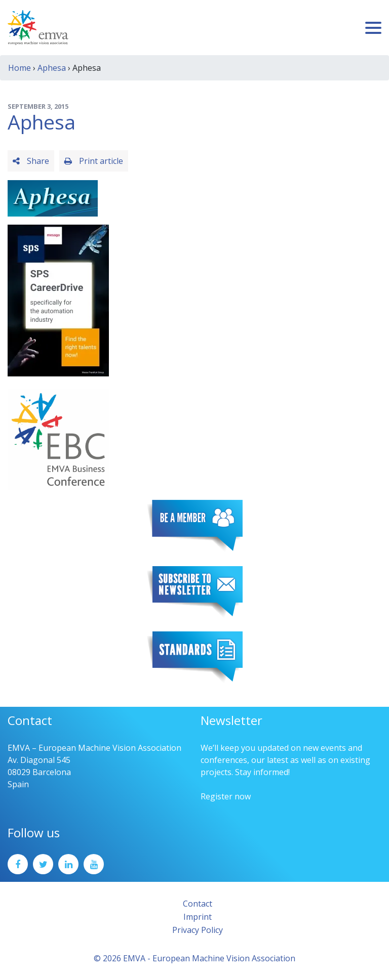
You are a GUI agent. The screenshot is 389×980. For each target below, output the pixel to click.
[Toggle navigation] (373, 28)
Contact (198, 904)
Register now (226, 796)
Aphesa (52, 68)
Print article (94, 161)
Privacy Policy (198, 930)
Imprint (198, 917)
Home (20, 68)
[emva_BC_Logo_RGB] (58, 438)
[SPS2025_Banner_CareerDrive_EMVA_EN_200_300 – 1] (58, 300)
